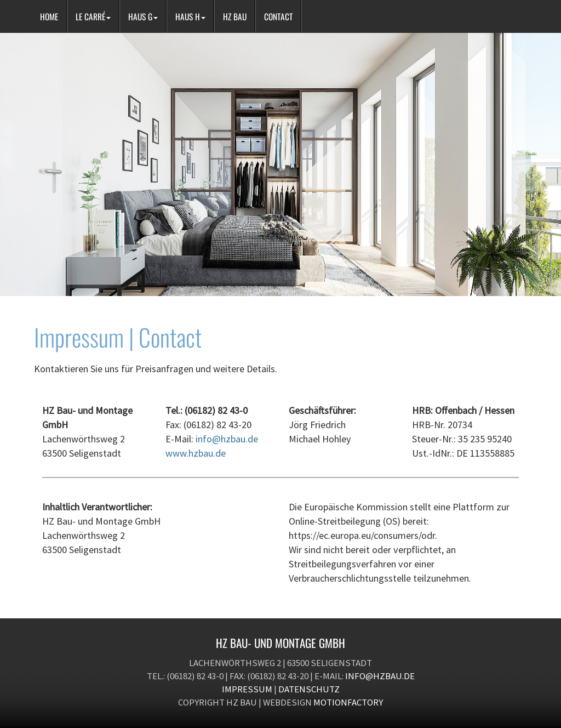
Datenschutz (309, 689)
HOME (49, 16)
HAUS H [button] (190, 16)
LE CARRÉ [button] (93, 16)
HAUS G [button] (143, 16)
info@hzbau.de (227, 439)
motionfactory (348, 702)
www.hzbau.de (196, 453)
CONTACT (278, 16)
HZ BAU (235, 16)
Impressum (247, 689)
